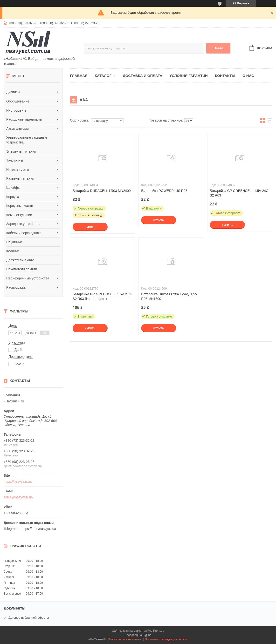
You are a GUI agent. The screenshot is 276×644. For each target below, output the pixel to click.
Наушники (14, 242)
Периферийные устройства (28, 278)
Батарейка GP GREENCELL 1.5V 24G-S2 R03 (240, 193)
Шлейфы (13, 188)
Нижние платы (18, 169)
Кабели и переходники (24, 233)
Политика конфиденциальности (166, 639)
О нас (248, 76)
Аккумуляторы (17, 129)
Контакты (225, 76)
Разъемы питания (20, 178)
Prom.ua (159, 631)
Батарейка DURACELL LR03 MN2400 (102, 191)
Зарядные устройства (23, 224)
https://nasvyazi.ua (18, 481)
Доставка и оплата (143, 76)
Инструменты (17, 110)
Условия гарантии (189, 76)
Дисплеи (13, 92)
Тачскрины (15, 160)
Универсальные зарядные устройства (27, 140)
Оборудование (18, 101)
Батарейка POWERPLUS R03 (164, 191)
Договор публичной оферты (29, 618)
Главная (79, 76)
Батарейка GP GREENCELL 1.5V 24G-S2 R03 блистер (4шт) (103, 296)
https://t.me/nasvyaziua (39, 529)
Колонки (13, 251)
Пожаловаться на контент (125, 639)
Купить (90, 227)
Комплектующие (19, 215)
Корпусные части (20, 206)
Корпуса (13, 197)
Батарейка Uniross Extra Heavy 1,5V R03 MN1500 (169, 296)
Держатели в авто (20, 260)
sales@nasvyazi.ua (18, 497)
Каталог (103, 76)
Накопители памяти (22, 269)
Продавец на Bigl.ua (138, 635)
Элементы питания (21, 151)
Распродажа (16, 287)
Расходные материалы (24, 119)
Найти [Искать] (218, 48)
